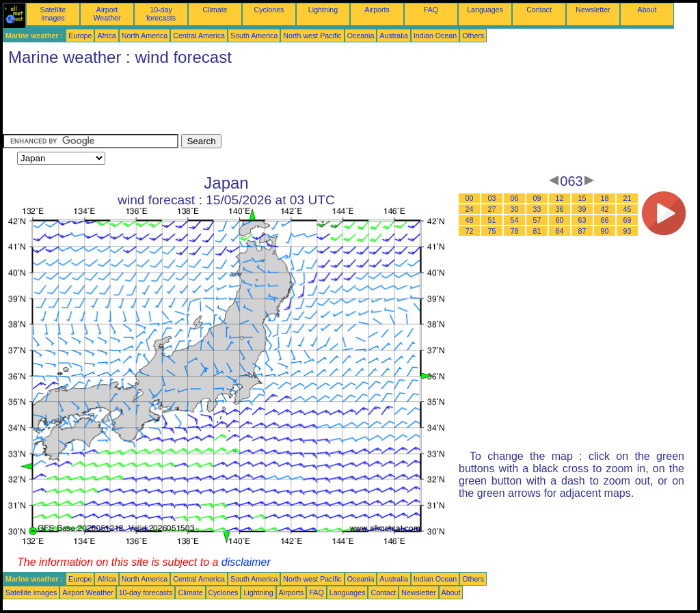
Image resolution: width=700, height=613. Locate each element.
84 (560, 231)
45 (628, 209)
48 (470, 220)
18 (605, 198)
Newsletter (593, 10)
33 (537, 209)
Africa (106, 36)
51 (492, 220)
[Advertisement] (252, 103)
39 (582, 209)
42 (605, 209)
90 (605, 231)
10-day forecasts (161, 14)
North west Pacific (312, 36)
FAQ (431, 10)
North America (145, 36)
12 (560, 198)
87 (582, 231)
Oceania (361, 36)
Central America (199, 36)
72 (470, 231)
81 (537, 231)
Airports (377, 10)
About (647, 10)
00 (470, 198)
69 (628, 220)
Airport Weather (107, 14)
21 (628, 198)
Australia (393, 36)
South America (254, 36)
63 (582, 220)
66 (605, 220)
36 (560, 209)
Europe (80, 36)
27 (492, 209)
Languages (485, 10)
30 (515, 209)
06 (515, 198)
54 (515, 220)
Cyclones (269, 10)
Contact (539, 10)
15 (582, 198)
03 (492, 198)
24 (470, 209)
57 (537, 220)
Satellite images (53, 14)
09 (537, 198)
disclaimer (246, 562)
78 (515, 231)
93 (628, 231)
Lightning (323, 10)
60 (560, 220)
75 (492, 231)
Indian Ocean (435, 36)
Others (473, 36)
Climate (215, 10)
